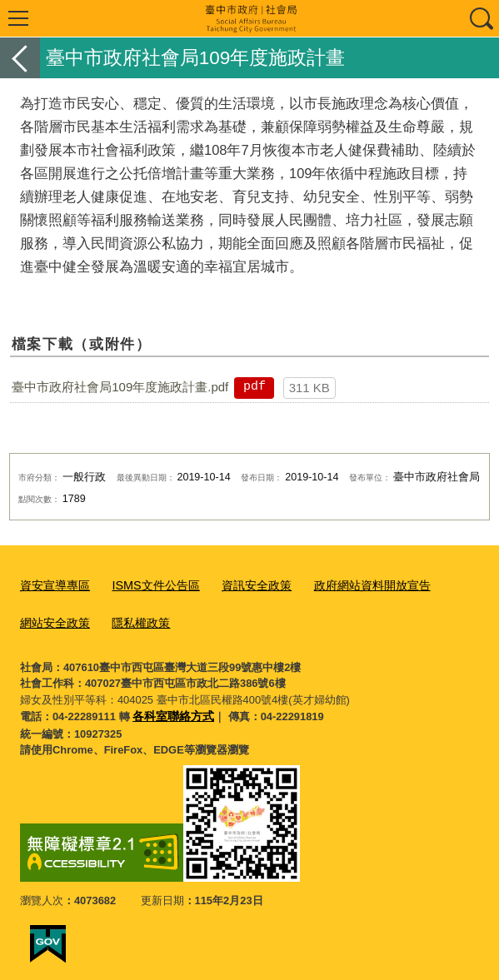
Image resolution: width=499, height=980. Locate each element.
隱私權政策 (134, 617)
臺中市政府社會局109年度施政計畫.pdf (120, 387)
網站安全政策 (52, 617)
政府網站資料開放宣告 (351, 583)
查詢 (481, 18)
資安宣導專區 (52, 583)
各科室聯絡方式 (170, 710)
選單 (18, 18)
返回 (20, 58)
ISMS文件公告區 (147, 583)
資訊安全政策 (242, 583)
